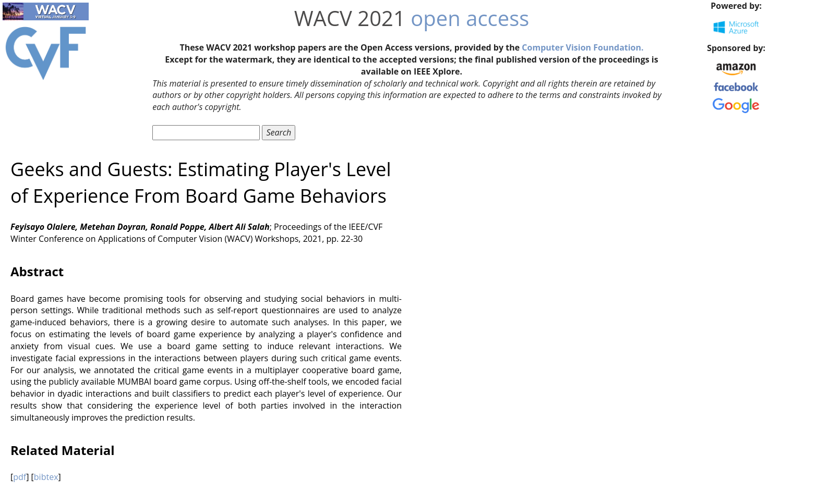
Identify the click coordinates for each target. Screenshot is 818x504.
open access (470, 18)
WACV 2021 (350, 18)
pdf (20, 477)
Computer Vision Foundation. (582, 47)
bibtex (46, 477)
